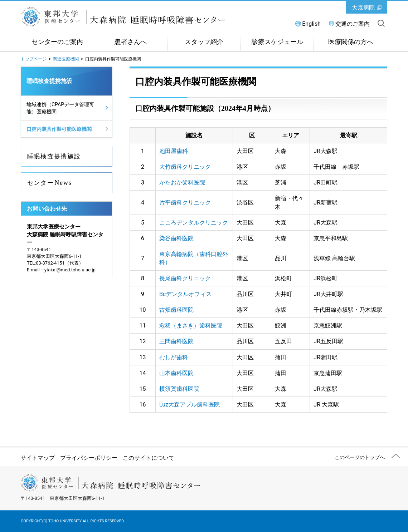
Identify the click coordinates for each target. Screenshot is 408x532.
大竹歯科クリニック (185, 167)
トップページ (34, 59)
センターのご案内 (57, 42)
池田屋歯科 (174, 151)
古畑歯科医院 (176, 310)
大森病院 (363, 8)
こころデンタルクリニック (194, 223)
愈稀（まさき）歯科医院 (191, 326)
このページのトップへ (360, 457)
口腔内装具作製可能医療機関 (59, 129)
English (311, 24)
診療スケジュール (277, 42)
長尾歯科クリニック (185, 278)
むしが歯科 (174, 357)
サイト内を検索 (381, 23)
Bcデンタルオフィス (185, 294)
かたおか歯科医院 (182, 183)
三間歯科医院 (176, 341)
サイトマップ (38, 458)
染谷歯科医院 (176, 238)
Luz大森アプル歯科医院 (190, 405)
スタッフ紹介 (204, 42)
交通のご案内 (353, 24)
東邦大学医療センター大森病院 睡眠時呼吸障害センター (139, 17)
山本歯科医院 (176, 373)
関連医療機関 (66, 59)
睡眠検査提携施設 (49, 81)
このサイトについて (149, 458)
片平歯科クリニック (185, 203)
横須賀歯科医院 (179, 389)
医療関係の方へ (351, 42)
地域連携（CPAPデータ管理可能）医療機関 (60, 108)
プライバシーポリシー (89, 458)
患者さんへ (131, 42)
